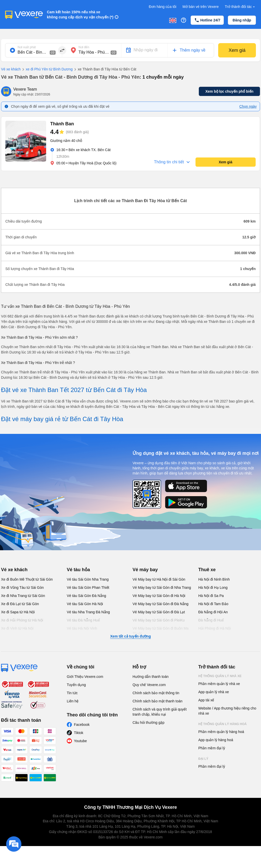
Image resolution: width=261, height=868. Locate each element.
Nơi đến (84, 47)
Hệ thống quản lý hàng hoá (223, 724)
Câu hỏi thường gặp (148, 723)
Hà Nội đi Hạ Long (213, 588)
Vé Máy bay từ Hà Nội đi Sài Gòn (159, 579)
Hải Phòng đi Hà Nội (214, 628)
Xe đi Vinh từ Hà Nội (17, 628)
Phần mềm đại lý (212, 748)
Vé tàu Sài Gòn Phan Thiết (88, 588)
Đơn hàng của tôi (163, 7)
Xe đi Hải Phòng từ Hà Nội (22, 620)
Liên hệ (73, 701)
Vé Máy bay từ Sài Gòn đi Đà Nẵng (160, 604)
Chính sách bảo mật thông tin (156, 693)
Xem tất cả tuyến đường (130, 636)
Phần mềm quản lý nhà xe (219, 684)
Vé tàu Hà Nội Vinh (82, 628)
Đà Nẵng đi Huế (211, 620)
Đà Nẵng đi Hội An (213, 612)
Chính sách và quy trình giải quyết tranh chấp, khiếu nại (160, 712)
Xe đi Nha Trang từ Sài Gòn (23, 596)
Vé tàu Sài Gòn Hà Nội (85, 604)
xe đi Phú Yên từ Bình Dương (47, 69)
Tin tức (72, 693)
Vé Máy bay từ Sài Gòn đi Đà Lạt (159, 612)
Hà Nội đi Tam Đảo (213, 604)
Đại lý (203, 759)
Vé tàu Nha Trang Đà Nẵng (88, 612)
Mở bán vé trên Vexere (201, 7)
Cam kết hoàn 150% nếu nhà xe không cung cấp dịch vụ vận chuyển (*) (80, 15)
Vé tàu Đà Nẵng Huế (83, 620)
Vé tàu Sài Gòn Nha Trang (88, 579)
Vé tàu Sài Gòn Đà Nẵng (86, 596)
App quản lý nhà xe (214, 692)
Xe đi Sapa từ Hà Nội (18, 612)
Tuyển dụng (76, 685)
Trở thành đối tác (240, 7)
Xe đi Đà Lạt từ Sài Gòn (20, 604)
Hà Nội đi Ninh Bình (214, 579)
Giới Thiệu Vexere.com (85, 677)
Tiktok (79, 733)
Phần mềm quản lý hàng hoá (221, 732)
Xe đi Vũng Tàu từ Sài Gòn (22, 588)
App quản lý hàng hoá (216, 740)
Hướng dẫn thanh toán (151, 677)
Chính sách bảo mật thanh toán (158, 701)
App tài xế (206, 700)
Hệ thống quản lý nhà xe (220, 676)
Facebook (82, 725)
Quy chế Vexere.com (149, 685)
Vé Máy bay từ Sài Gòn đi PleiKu (159, 620)
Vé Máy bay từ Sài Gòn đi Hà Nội (159, 596)
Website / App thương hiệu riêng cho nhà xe (227, 711)
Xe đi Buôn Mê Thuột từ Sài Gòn (27, 579)
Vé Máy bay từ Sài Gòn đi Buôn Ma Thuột (161, 631)
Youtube (80, 741)
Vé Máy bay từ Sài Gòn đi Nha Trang (162, 588)
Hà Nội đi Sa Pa (211, 596)
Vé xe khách (11, 69)
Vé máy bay (145, 570)
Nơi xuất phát (27, 47)
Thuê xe (207, 570)
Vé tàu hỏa (78, 570)
